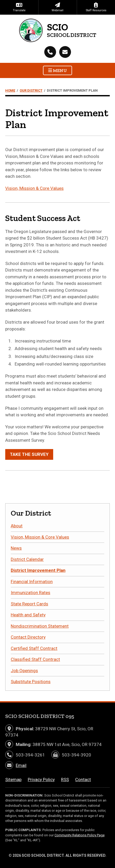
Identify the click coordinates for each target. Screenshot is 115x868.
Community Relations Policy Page (80, 835)
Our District (31, 90)
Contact (83, 779)
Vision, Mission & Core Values (34, 188)
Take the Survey (29, 454)
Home (10, 90)
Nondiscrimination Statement (40, 626)
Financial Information (32, 582)
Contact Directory (28, 637)
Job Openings (24, 671)
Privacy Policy (41, 779)
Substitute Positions (31, 682)
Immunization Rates (31, 593)
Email (21, 765)
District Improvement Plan (38, 570)
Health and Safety (28, 615)
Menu (57, 70)
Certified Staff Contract (34, 648)
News (16, 548)
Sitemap (13, 779)
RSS (65, 779)
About (17, 526)
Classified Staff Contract (35, 659)
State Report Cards (29, 604)
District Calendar (27, 559)
